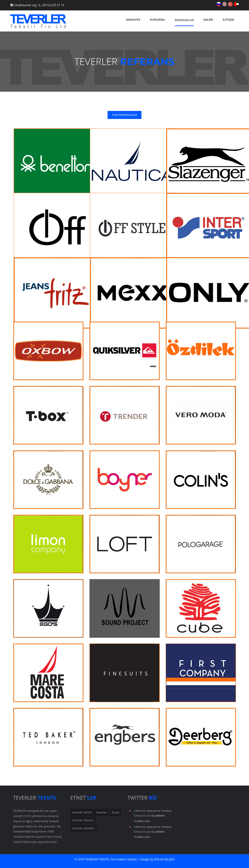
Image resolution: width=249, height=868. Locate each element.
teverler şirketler (83, 828)
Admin (160, 816)
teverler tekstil (82, 812)
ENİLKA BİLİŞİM (164, 859)
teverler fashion (83, 820)
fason (115, 812)
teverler (102, 812)
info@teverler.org (25, 5)
